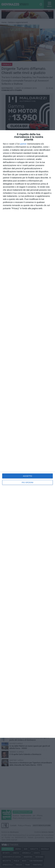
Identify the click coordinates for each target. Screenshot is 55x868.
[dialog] (27, 434)
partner (23, 144)
